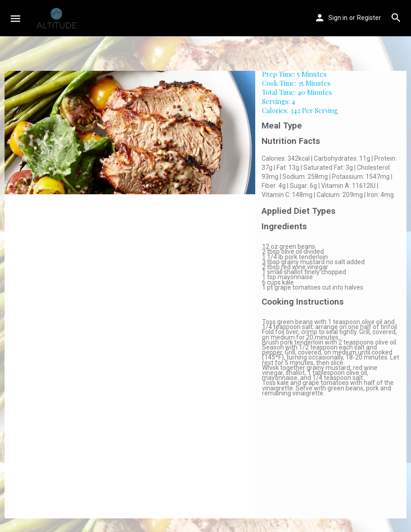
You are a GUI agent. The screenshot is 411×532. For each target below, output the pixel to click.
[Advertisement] (331, 462)
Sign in (338, 18)
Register (369, 18)
